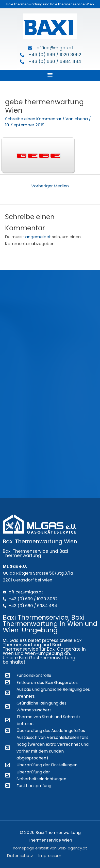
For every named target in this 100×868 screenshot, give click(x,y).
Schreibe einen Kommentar (33, 119)
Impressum (50, 856)
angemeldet (38, 237)
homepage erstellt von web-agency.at (50, 848)
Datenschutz (20, 856)
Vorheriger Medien (50, 186)
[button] (50, 74)
